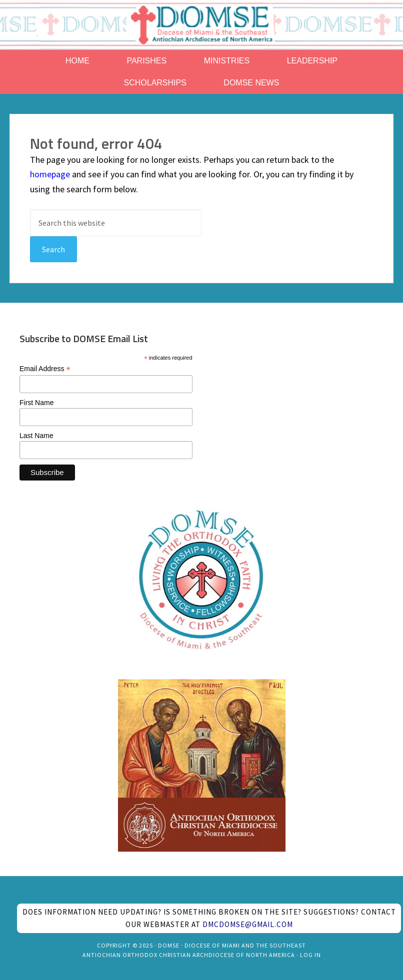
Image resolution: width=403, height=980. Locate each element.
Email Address (45, 369)
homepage (50, 174)
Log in (310, 955)
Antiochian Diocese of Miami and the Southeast (201, 25)
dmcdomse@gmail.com (248, 924)
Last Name (36, 436)
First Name (36, 403)
